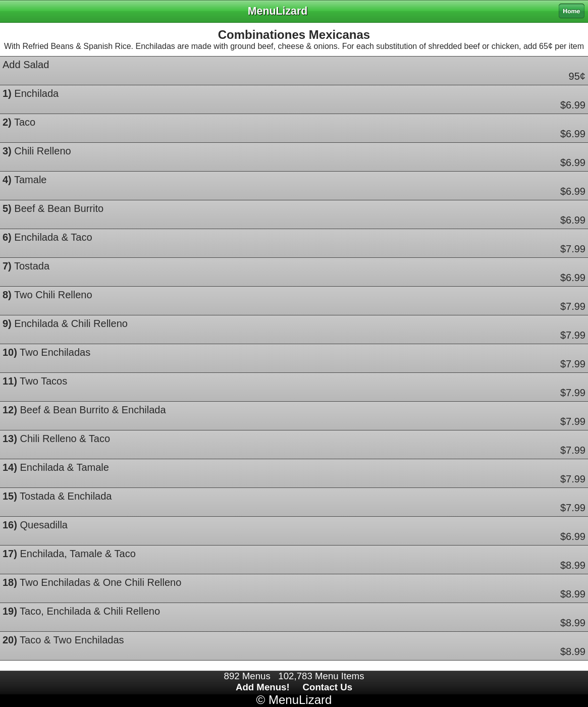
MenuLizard (300, 700)
